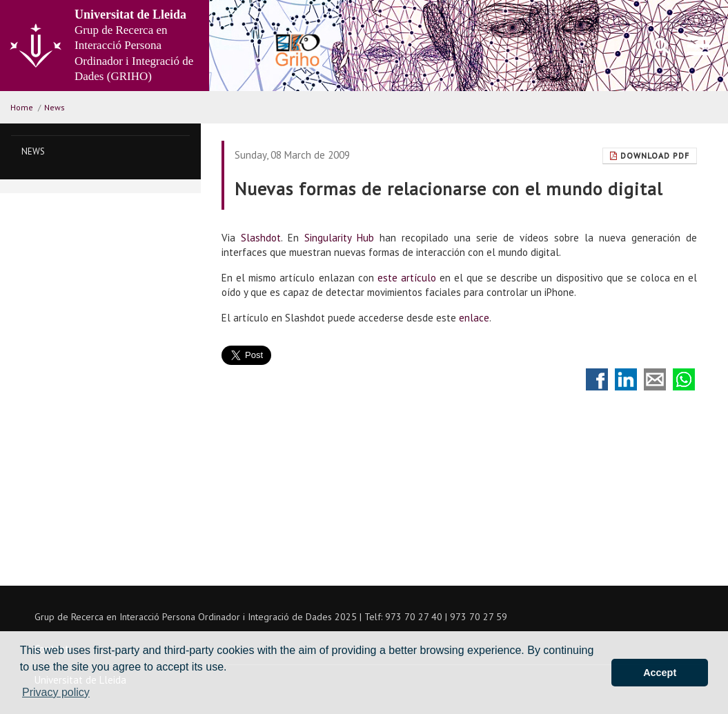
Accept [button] (660, 673)
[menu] (699, 46)
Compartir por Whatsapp (684, 379)
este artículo (407, 278)
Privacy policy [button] (56, 692)
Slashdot (261, 238)
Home (22, 107)
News (55, 107)
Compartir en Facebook (597, 379)
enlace (474, 318)
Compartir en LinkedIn (626, 379)
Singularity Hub (339, 238)
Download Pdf (650, 156)
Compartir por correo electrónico (655, 379)
